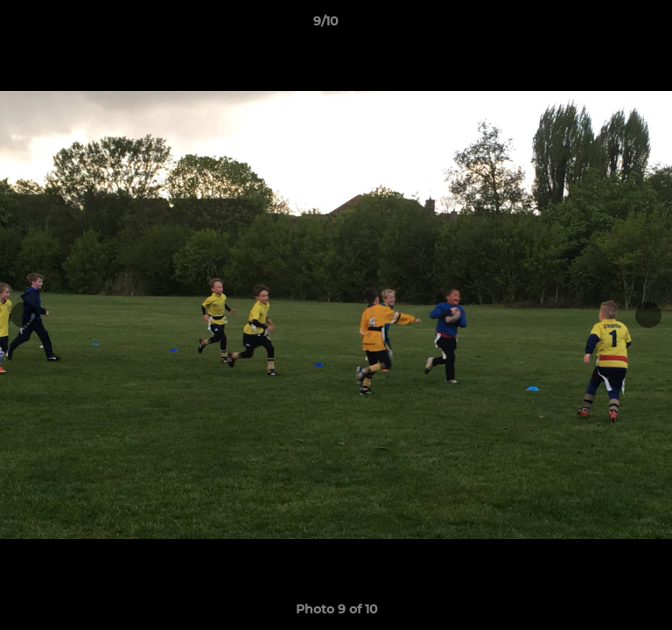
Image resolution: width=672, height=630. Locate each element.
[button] (609, 25)
